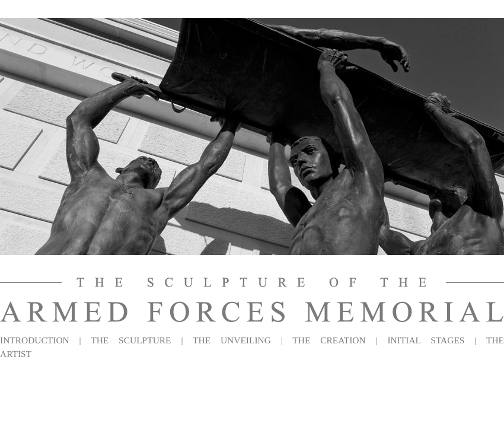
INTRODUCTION (35, 340)
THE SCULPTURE (131, 340)
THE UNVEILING (232, 340)
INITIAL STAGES (426, 340)
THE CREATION (329, 340)
